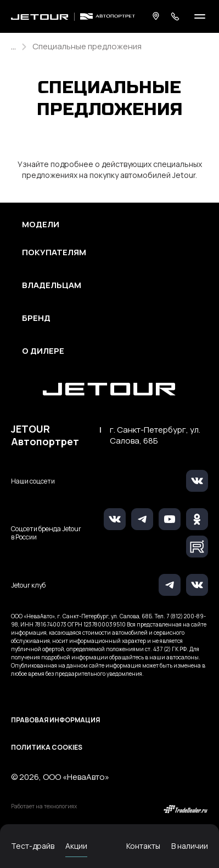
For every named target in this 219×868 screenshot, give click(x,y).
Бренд (36, 318)
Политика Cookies (47, 747)
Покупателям (54, 252)
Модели (41, 225)
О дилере (43, 351)
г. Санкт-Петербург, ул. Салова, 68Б (155, 435)
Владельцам (52, 285)
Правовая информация (55, 720)
